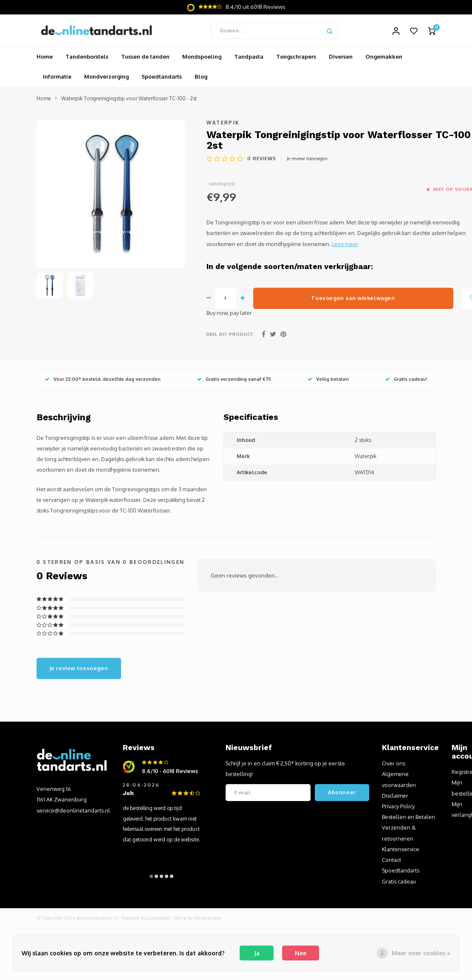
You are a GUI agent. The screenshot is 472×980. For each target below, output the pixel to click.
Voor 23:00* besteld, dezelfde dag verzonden (103, 382)
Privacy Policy (398, 808)
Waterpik (223, 125)
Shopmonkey (208, 920)
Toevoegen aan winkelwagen (353, 300)
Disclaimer (395, 798)
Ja (257, 953)
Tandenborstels (87, 59)
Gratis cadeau (399, 884)
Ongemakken (384, 59)
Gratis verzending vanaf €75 (234, 382)
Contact (391, 862)
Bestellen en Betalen (408, 819)
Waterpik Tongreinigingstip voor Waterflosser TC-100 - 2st (129, 101)
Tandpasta (249, 59)
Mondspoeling (202, 59)
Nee (301, 953)
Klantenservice (401, 851)
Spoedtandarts (162, 79)
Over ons (394, 766)
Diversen (341, 59)
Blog (201, 79)
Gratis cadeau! (406, 382)
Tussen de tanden (145, 59)
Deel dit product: (231, 336)
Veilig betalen (328, 382)
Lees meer (345, 246)
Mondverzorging (106, 79)
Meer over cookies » (421, 953)
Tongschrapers (296, 59)
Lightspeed (158, 920)
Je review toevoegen (307, 161)
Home (45, 59)
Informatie (57, 79)
